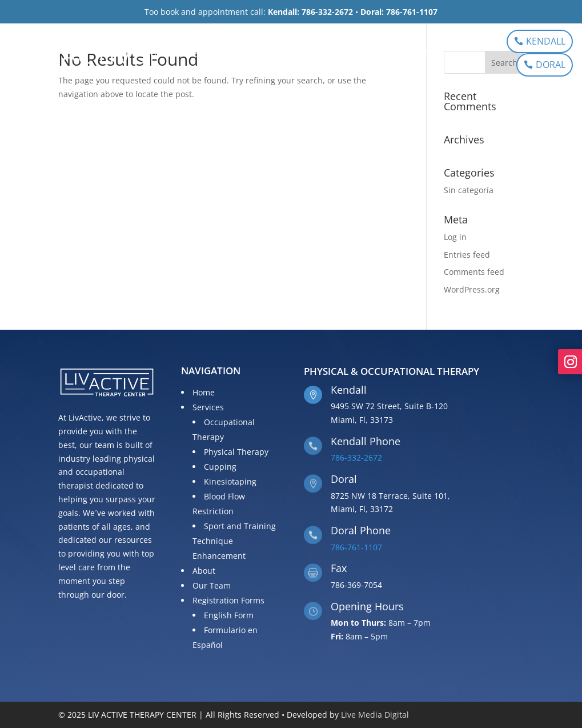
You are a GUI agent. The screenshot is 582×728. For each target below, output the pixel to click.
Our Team (310, 54)
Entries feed (467, 255)
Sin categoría (469, 190)
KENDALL (546, 41)
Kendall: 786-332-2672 (310, 12)
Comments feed (474, 272)
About (262, 54)
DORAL (551, 65)
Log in (455, 237)
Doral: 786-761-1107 (399, 12)
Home (163, 54)
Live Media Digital (375, 715)
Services (206, 54)
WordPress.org (472, 289)
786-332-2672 (356, 457)
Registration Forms (388, 54)
